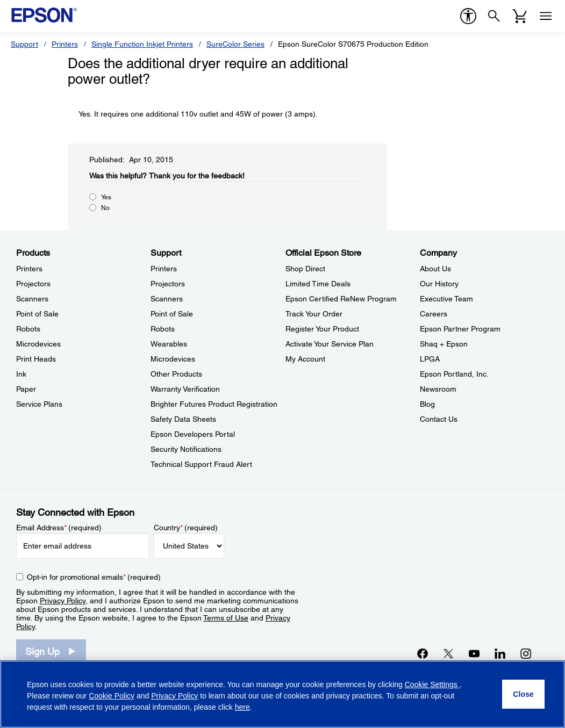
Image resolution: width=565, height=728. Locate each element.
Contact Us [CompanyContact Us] (439, 419)
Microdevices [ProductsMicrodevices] (38, 344)
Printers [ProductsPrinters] (29, 269)
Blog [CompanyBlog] (427, 404)
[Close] (523, 694)
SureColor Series (235, 44)
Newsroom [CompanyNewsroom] (438, 389)
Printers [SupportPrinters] (164, 269)
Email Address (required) (59, 528)
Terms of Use (226, 618)
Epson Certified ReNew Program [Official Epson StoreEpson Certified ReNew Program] (341, 299)
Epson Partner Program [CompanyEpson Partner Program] (460, 329)
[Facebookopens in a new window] (423, 653)
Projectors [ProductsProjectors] (33, 284)
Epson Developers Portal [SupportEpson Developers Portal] (193, 434)
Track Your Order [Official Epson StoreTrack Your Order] (314, 314)
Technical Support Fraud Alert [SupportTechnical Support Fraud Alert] (201, 464)
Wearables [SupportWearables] (169, 344)
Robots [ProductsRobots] (28, 329)
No (105, 208)
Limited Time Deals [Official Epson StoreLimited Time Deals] (318, 284)
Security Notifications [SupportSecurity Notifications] (186, 449)
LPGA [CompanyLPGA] (430, 359)
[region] (282, 694)
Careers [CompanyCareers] (434, 314)
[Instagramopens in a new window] (526, 653)
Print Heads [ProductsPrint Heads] (36, 359)
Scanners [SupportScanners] (167, 299)
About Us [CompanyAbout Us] (435, 269)
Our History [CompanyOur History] (439, 284)
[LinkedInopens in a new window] (500, 653)
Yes (106, 197)
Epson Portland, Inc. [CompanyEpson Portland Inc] (454, 374)
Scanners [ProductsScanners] (32, 299)
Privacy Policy (63, 601)
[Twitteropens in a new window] (448, 653)
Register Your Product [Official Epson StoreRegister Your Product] (322, 329)
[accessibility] (468, 16)
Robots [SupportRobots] (163, 329)
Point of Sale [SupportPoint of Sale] (172, 314)
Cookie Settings (432, 684)
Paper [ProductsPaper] (26, 389)
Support (24, 44)
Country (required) (186, 528)
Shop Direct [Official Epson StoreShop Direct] (305, 269)
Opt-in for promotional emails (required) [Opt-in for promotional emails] (94, 577)
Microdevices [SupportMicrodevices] (173, 359)
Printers (65, 44)
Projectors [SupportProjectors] (168, 284)
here (242, 707)
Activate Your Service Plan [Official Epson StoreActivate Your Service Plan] (330, 344)
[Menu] (546, 16)
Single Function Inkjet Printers (142, 44)
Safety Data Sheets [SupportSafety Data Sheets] (183, 419)
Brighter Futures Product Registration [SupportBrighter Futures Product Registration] (214, 404)
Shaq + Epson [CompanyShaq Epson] (444, 344)
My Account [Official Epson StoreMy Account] (305, 359)
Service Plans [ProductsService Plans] (39, 404)
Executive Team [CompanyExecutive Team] (446, 299)
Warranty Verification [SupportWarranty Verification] (185, 389)
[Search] (494, 16)
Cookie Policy (112, 696)
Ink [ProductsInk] (21, 374)
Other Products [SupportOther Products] (176, 374)
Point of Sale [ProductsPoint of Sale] (37, 314)
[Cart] (520, 16)
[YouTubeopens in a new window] (474, 653)
